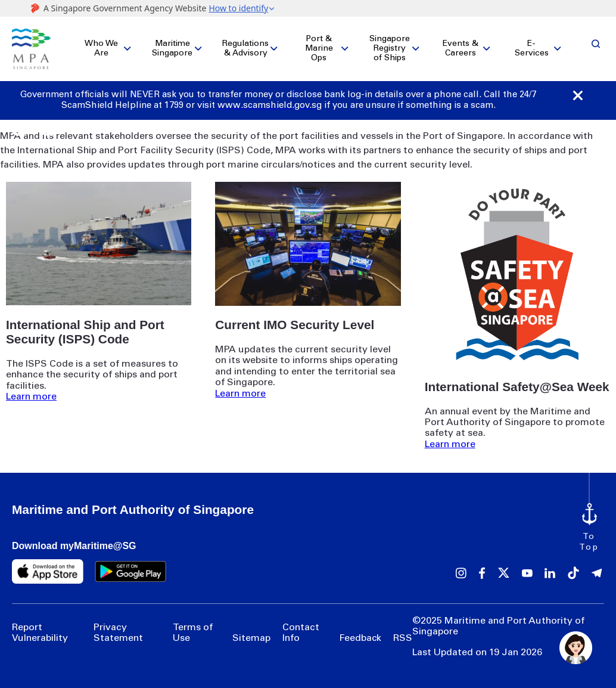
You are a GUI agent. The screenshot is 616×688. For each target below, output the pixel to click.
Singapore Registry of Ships (390, 46)
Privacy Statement (118, 627)
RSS (403, 633)
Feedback (360, 633)
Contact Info (301, 627)
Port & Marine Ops (319, 46)
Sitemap (251, 633)
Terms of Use (193, 627)
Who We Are (101, 46)
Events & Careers (461, 46)
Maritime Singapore (172, 46)
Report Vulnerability (40, 627)
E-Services (532, 46)
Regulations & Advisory (245, 46)
